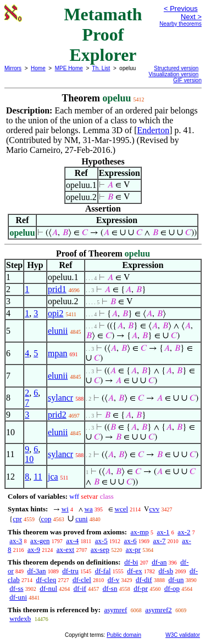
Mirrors (13, 68)
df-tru (70, 571)
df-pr (141, 588)
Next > (191, 17)
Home (38, 68)
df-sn (110, 588)
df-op (172, 588)
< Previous (181, 8)
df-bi (131, 562)
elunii (58, 331)
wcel (122, 509)
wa (89, 509)
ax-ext (65, 549)
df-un (176, 580)
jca (53, 477)
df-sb (166, 571)
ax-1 (163, 532)
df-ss (16, 588)
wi (65, 509)
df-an (159, 562)
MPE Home (69, 68)
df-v (114, 580)
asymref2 (158, 610)
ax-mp (140, 532)
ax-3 (16, 541)
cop (46, 519)
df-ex (134, 571)
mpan (58, 353)
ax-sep (100, 549)
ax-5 (101, 541)
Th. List (101, 68)
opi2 (55, 313)
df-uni (18, 597)
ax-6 (130, 541)
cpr (17, 519)
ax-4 (72, 541)
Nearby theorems (180, 24)
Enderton (154, 130)
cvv (154, 509)
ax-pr (133, 549)
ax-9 (34, 549)
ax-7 (159, 541)
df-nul (48, 588)
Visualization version (173, 74)
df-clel (82, 580)
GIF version (187, 80)
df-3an (37, 571)
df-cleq (46, 580)
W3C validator (183, 635)
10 (29, 459)
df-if (80, 588)
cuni (81, 519)
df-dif (144, 580)
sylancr (60, 398)
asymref (115, 610)
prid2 (57, 415)
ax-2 (184, 532)
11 (38, 477)
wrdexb (20, 619)
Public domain (124, 635)
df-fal (103, 571)
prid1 (57, 289)
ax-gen (40, 541)
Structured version (176, 68)
